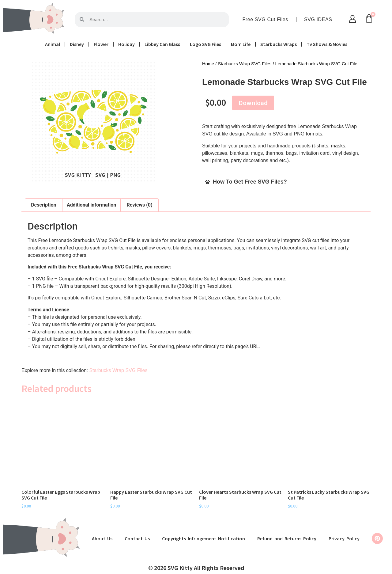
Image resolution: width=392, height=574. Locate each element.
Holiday (126, 44)
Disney (77, 44)
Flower (101, 44)
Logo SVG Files (205, 44)
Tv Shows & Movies (327, 44)
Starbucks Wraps (279, 44)
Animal (53, 44)
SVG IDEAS (318, 19)
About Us (102, 538)
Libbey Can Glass (162, 44)
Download (253, 103)
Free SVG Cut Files (265, 19)
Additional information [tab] (91, 205)
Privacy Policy (344, 538)
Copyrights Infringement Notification (204, 538)
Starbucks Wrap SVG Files (245, 64)
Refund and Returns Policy (287, 538)
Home (208, 64)
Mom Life (241, 44)
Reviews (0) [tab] (140, 205)
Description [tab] (43, 205)
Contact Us (137, 538)
